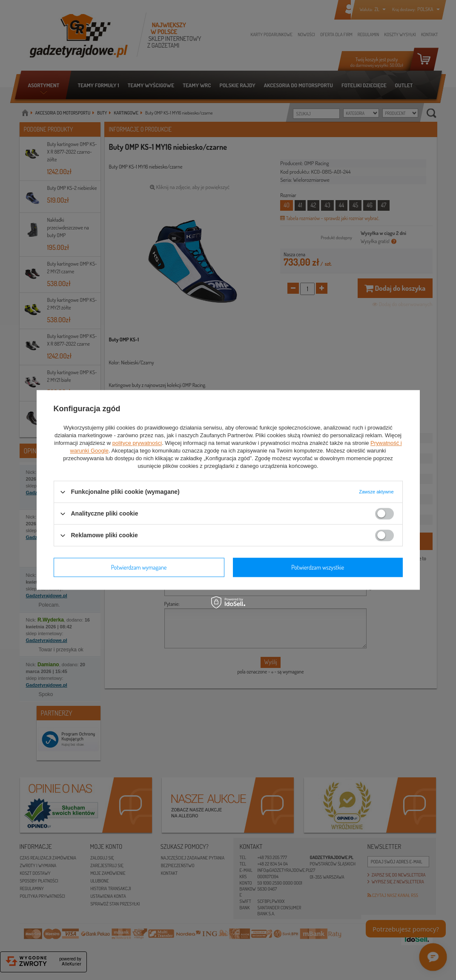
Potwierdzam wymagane (139, 567)
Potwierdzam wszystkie (318, 567)
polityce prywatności (137, 443)
